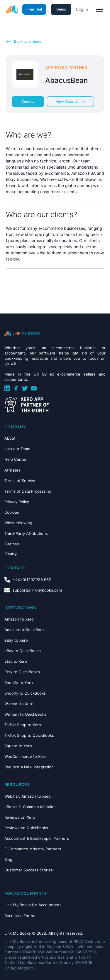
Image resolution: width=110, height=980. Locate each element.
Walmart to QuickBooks (25, 714)
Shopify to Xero (19, 683)
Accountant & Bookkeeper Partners (37, 838)
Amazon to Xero (19, 619)
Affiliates (12, 470)
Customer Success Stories (29, 870)
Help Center (16, 459)
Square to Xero (18, 746)
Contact (28, 101)
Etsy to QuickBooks (22, 672)
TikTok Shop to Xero (23, 725)
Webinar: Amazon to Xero (28, 796)
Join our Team (17, 449)
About (10, 438)
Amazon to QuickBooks (26, 630)
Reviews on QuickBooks (26, 828)
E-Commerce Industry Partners (33, 849)
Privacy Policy (17, 502)
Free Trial (34, 9)
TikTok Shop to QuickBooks (29, 735)
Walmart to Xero (19, 704)
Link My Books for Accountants (33, 905)
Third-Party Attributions (26, 533)
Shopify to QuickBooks (25, 693)
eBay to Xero (16, 640)
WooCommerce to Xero (26, 756)
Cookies (12, 512)
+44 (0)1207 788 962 (32, 580)
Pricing (11, 553)
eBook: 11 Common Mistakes (31, 807)
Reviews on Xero (20, 817)
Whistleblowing (18, 523)
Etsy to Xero (16, 661)
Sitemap (12, 544)
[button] (98, 9)
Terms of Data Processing (28, 491)
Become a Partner (21, 916)
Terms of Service (20, 481)
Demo (61, 9)
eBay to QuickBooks (23, 651)
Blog (8, 859)
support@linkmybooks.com (37, 590)
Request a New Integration (29, 767)
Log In (82, 9)
